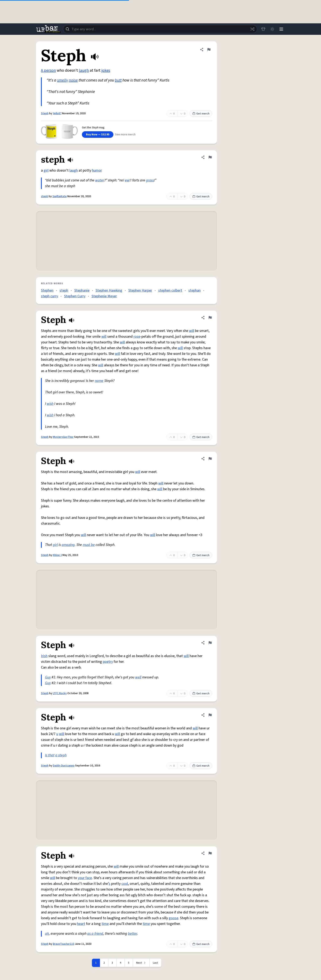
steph (45, 196)
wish (50, 404)
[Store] (263, 29)
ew (127, 180)
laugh (84, 70)
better (133, 934)
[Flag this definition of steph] (210, 157)
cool (125, 884)
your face (85, 878)
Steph (45, 113)
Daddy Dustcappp (64, 766)
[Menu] (281, 29)
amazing (68, 545)
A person (48, 70)
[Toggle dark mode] (272, 29)
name (99, 381)
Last (155, 963)
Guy (48, 677)
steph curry (49, 296)
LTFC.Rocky (60, 693)
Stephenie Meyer (104, 296)
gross (150, 180)
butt (118, 80)
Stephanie (82, 290)
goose (173, 918)
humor (97, 170)
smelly (63, 80)
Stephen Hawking (109, 290)
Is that (50, 755)
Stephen (47, 290)
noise (73, 80)
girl (46, 170)
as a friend (95, 934)
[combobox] (160, 29)
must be (89, 545)
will (192, 331)
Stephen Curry (75, 296)
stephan (194, 290)
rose (137, 337)
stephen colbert (170, 290)
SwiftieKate (60, 196)
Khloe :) (57, 555)
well (138, 677)
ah (47, 934)
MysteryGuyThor (63, 437)
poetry (108, 662)
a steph (61, 755)
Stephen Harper (140, 290)
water (100, 180)
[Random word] (252, 29)
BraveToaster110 (63, 944)
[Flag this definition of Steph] (209, 50)
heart (81, 924)
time (105, 924)
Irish (44, 656)
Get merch (201, 114)
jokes (106, 70)
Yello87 (57, 113)
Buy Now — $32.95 (98, 135)
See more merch (125, 135)
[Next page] (141, 963)
